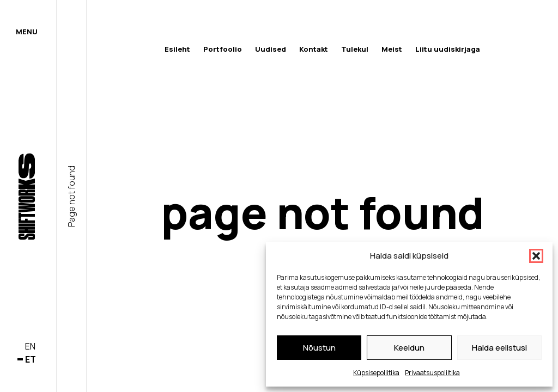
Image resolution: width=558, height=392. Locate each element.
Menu (27, 32)
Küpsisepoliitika (376, 373)
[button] (536, 256)
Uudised (271, 49)
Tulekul (355, 49)
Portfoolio (223, 49)
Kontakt (314, 49)
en (30, 346)
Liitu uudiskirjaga (448, 49)
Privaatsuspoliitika (432, 373)
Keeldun (409, 348)
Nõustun (319, 348)
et (31, 359)
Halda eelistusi (499, 348)
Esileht (177, 49)
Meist (392, 49)
